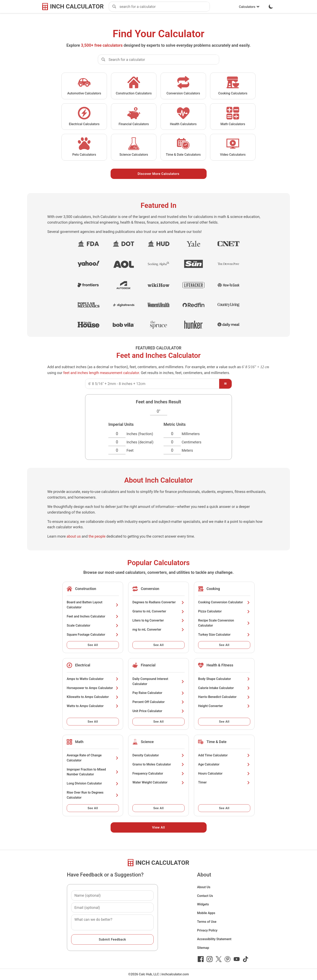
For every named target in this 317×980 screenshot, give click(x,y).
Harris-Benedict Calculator (224, 697)
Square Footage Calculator (93, 635)
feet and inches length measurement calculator (101, 373)
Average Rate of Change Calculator (93, 758)
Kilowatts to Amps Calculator (93, 697)
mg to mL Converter (158, 630)
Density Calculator (158, 755)
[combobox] (165, 7)
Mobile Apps (206, 913)
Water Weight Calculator (158, 782)
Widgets (203, 904)
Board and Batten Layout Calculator (93, 605)
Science (147, 742)
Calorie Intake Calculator (224, 688)
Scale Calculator (93, 625)
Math (79, 742)
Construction (86, 589)
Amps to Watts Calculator (93, 679)
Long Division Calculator (93, 783)
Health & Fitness (220, 665)
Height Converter (224, 706)
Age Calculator (224, 764)
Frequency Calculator (158, 773)
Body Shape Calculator (224, 679)
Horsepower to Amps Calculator (93, 688)
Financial (148, 665)
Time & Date (216, 742)
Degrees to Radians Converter (158, 602)
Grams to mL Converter (158, 611)
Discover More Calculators (159, 174)
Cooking (213, 589)
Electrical (83, 665)
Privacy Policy (207, 930)
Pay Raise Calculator (158, 693)
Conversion (150, 589)
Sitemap (203, 948)
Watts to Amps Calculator (93, 706)
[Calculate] (225, 384)
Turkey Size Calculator (224, 635)
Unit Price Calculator (158, 711)
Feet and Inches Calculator (93, 616)
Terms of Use (207, 922)
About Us (204, 887)
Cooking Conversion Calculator (224, 602)
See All (93, 645)
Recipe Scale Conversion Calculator (224, 623)
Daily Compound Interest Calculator (158, 681)
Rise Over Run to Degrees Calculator (93, 795)
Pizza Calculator (224, 611)
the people (97, 536)
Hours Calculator (224, 773)
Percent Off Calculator (158, 702)
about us (74, 536)
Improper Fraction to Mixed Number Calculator (93, 772)
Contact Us (205, 896)
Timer (224, 782)
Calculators (249, 7)
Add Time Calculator (224, 755)
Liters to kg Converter (158, 620)
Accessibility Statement (214, 939)
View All (158, 827)
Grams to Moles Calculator (158, 764)
